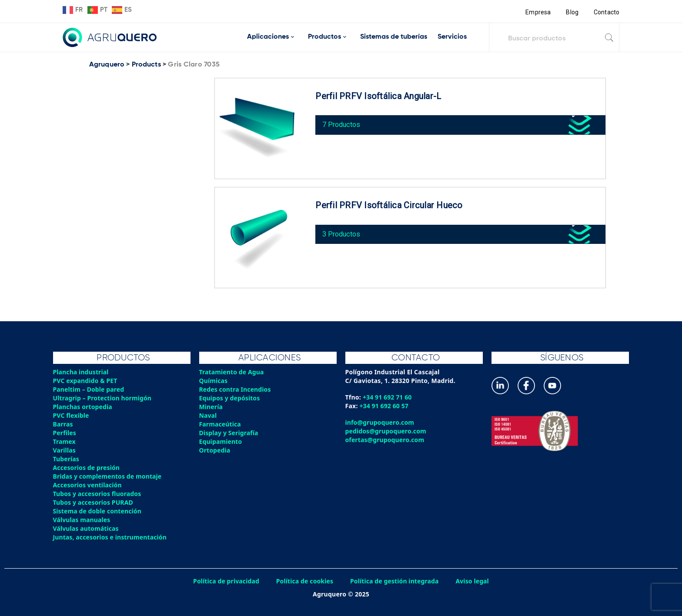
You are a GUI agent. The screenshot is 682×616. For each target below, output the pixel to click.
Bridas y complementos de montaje (108, 476)
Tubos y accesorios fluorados (98, 494)
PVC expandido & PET (86, 381)
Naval (208, 415)
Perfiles (65, 433)
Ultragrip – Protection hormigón (103, 398)
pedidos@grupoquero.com (386, 431)
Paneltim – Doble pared (89, 389)
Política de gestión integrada (395, 581)
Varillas (65, 450)
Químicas (214, 381)
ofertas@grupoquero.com (386, 440)
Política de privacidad (225, 581)
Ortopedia (215, 450)
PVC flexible (72, 415)
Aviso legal (475, 581)
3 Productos (343, 232)
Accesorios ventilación (88, 485)
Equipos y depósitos (230, 398)
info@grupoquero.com (380, 422)
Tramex (65, 441)
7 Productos (343, 123)
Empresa (537, 12)
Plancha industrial (82, 372)
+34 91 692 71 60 (388, 397)
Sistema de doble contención (98, 511)
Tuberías (67, 459)
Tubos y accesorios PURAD (94, 502)
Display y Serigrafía (229, 433)
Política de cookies (304, 581)
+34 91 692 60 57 (385, 406)
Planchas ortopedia (83, 407)
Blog (572, 12)
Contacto (606, 12)
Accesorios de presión (87, 468)
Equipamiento (221, 441)
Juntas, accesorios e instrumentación (111, 537)
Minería (211, 407)
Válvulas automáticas (87, 528)
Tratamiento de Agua (232, 372)
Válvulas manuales (82, 520)
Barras (63, 424)
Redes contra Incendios (236, 389)
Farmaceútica (221, 424)
